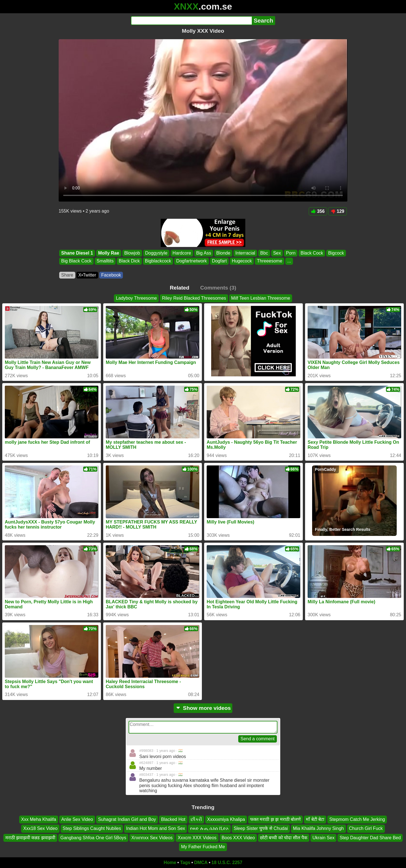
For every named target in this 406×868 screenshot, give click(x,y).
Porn (291, 253)
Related (179, 288)
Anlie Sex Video (77, 819)
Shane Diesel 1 (77, 253)
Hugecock (242, 261)
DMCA (201, 863)
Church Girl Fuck (366, 828)
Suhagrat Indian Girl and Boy (127, 819)
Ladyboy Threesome (136, 298)
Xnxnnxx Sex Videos (152, 837)
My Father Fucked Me (203, 847)
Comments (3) (218, 288)
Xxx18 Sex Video (40, 828)
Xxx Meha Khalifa (39, 819)
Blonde (223, 253)
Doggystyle (156, 253)
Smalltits (105, 261)
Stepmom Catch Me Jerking (357, 819)
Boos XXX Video (238, 837)
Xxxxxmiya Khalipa (226, 819)
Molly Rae (109, 253)
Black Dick (129, 261)
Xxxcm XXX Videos (197, 837)
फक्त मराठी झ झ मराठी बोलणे (275, 819)
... (289, 261)
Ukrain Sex (323, 837)
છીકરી (196, 819)
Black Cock (312, 253)
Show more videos (203, 708)
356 (318, 211)
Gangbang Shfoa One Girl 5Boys (93, 837)
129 (337, 211)
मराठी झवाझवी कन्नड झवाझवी (30, 837)
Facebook (111, 275)
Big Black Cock (76, 261)
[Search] (191, 21)
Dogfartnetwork (192, 261)
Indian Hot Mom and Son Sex (155, 828)
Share (67, 275)
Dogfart (219, 261)
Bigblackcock (158, 261)
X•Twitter (87, 275)
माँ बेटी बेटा (315, 819)
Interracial (245, 253)
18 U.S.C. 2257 (227, 863)
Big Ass (204, 253)
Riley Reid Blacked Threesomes (194, 298)
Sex (277, 253)
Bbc (264, 253)
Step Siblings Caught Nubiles (92, 828)
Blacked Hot (173, 819)
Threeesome (270, 261)
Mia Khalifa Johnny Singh (318, 828)
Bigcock (336, 253)
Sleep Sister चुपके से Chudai (261, 828)
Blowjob (132, 253)
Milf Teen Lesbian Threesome (261, 298)
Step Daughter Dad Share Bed (370, 837)
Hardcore (182, 253)
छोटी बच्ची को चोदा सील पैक (284, 837)
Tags (185, 863)
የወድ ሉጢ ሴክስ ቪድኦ (209, 828)
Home (170, 863)
